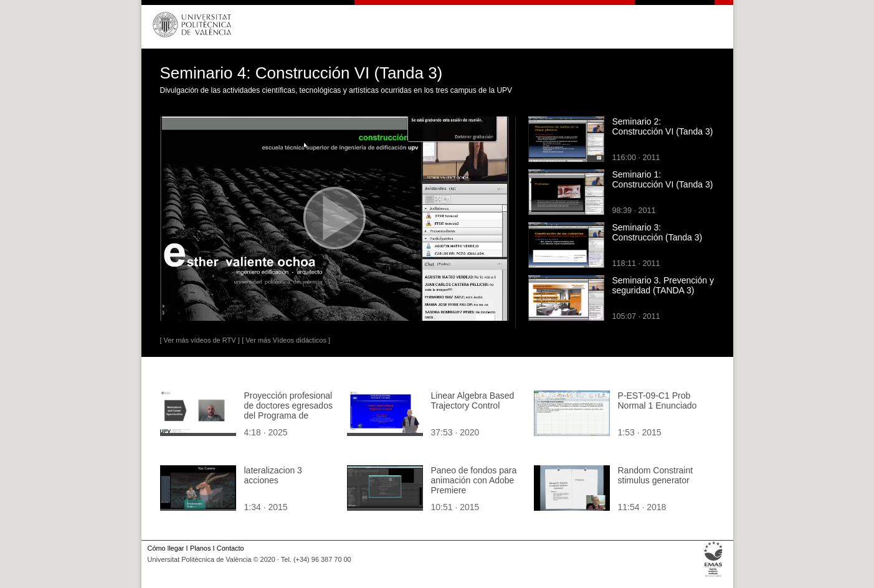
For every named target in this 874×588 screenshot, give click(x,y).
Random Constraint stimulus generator (656, 475)
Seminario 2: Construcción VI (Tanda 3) (663, 126)
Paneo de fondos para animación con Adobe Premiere (474, 480)
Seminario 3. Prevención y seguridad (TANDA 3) (663, 285)
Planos (200, 548)
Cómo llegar (166, 548)
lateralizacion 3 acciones (273, 475)
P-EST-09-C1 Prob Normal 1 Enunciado (658, 401)
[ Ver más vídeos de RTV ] (200, 340)
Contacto (230, 548)
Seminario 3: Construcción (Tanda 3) (658, 232)
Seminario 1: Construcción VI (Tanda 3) (663, 179)
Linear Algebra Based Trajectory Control (473, 401)
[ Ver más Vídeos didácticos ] (286, 340)
